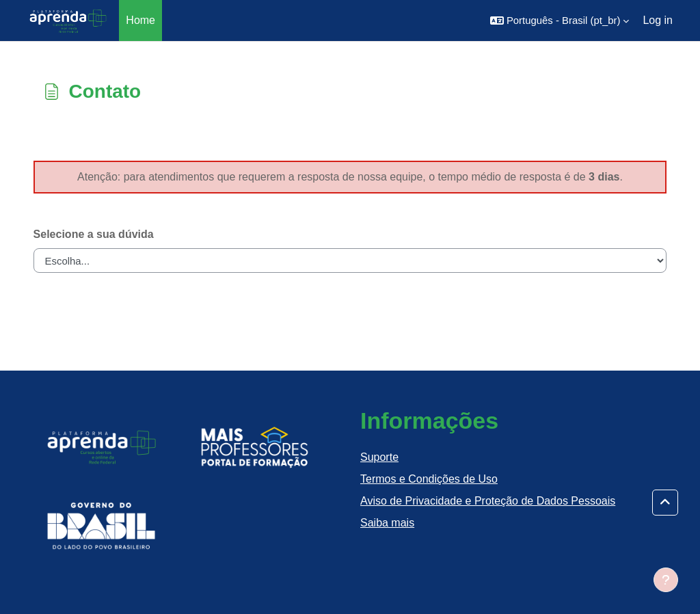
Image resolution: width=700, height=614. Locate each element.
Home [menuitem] (140, 20)
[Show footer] (666, 580)
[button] (560, 21)
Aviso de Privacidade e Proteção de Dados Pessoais (488, 501)
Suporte (379, 457)
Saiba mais (387, 523)
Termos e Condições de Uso (429, 479)
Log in (658, 20)
